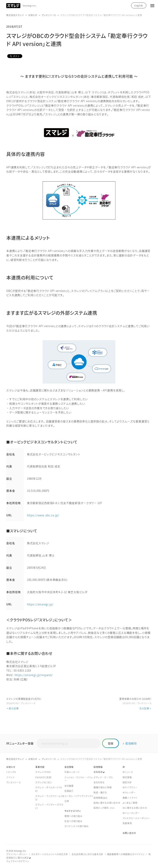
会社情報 (69, 767)
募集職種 (98, 772)
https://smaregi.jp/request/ (34, 675)
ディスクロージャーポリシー (136, 818)
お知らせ (33, 15)
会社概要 (69, 786)
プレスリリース (49, 15)
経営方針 (127, 783)
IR (124, 767)
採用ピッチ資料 (104, 808)
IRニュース (128, 772)
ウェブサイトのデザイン (18, 861)
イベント (10, 777)
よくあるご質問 (130, 803)
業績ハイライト (130, 798)
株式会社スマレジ (15, 15)
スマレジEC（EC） (44, 783)
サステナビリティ (73, 811)
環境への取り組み (73, 816)
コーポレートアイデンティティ (79, 796)
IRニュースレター (131, 813)
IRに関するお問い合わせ (135, 808)
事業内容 (40, 767)
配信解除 (130, 743)
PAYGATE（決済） (44, 777)
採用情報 (98, 767)
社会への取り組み (73, 821)
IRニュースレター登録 (20, 743)
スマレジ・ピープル (103, 777)
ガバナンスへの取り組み (77, 826)
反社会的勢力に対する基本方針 (87, 854)
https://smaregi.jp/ (40, 604)
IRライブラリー (130, 788)
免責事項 (127, 823)
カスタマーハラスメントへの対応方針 (50, 854)
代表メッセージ (72, 772)
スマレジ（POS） (43, 772)
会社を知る (99, 783)
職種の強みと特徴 (103, 788)
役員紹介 (69, 791)
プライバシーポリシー (17, 854)
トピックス (11, 772)
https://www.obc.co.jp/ (43, 515)
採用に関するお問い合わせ (107, 803)
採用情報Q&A (100, 798)
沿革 (67, 801)
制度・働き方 (100, 793)
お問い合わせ (129, 833)
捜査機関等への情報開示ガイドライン (126, 854)
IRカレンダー (129, 793)
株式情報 (127, 777)
